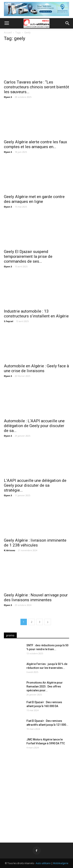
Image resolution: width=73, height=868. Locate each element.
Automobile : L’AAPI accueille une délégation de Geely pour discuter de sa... (34, 426)
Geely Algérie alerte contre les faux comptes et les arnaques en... (35, 144)
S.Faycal (9, 321)
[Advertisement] (36, 794)
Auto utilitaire (43, 863)
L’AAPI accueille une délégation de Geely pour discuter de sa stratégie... (35, 485)
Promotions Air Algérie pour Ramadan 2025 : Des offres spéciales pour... (45, 686)
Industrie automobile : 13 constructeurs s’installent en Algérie (36, 314)
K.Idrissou (10, 550)
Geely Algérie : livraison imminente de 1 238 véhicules (35, 543)
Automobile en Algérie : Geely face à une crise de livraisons (36, 368)
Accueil (8, 33)
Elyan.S (8, 97)
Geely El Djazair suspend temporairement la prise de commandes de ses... (28, 256)
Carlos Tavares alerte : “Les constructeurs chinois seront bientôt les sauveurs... (36, 87)
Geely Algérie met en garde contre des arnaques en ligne (34, 199)
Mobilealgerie (61, 863)
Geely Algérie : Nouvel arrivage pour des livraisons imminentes (36, 597)
